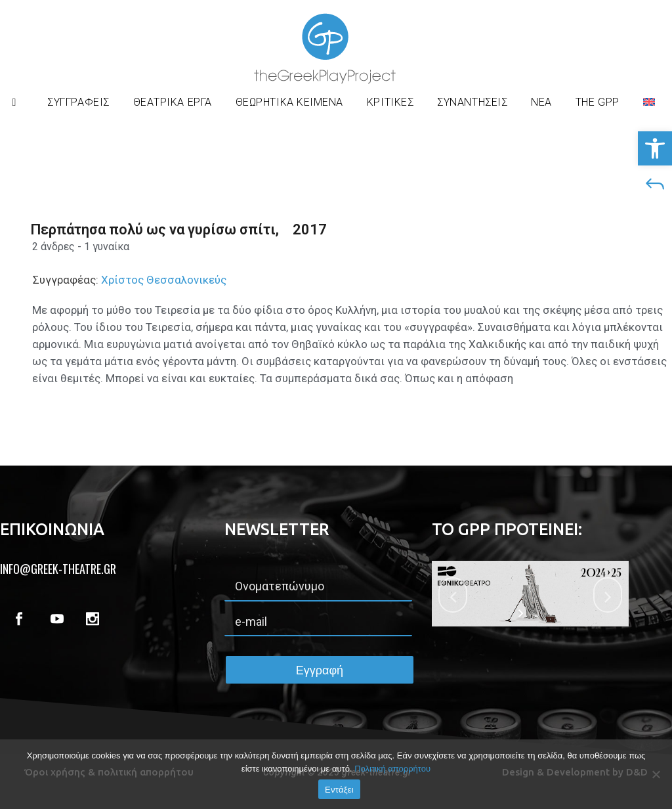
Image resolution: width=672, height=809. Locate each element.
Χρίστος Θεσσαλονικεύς (162, 280)
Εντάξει (339, 790)
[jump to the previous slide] (453, 595)
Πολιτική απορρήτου (392, 769)
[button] (655, 148)
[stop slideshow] (538, 613)
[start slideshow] (522, 613)
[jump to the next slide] (608, 595)
